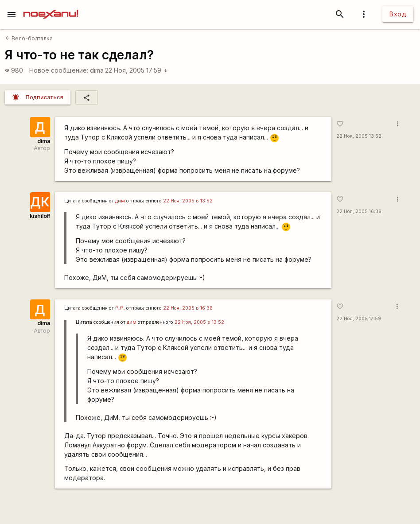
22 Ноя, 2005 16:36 (359, 212)
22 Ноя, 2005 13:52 (359, 136)
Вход (398, 14)
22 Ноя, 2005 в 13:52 (188, 201)
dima (97, 70)
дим (120, 201)
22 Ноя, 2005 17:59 (136, 70)
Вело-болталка (29, 38)
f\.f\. (120, 308)
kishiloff (40, 216)
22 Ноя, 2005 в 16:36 (188, 308)
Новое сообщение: (59, 70)
